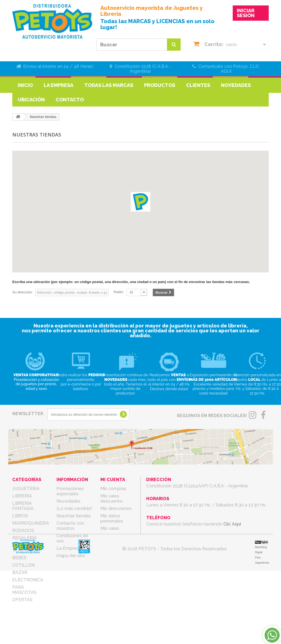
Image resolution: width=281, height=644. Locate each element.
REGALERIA (25, 538)
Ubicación (31, 100)
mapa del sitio (71, 556)
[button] (140, 202)
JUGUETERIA (26, 489)
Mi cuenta (113, 480)
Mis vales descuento (111, 499)
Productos (160, 85)
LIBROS (20, 516)
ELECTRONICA (28, 580)
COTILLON (23, 565)
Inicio (25, 85)
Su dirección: (23, 292)
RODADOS (23, 531)
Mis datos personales (112, 518)
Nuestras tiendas (74, 516)
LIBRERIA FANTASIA (23, 506)
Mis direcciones (116, 508)
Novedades (236, 85)
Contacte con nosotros (70, 526)
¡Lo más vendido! (74, 508)
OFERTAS (22, 600)
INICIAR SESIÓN (246, 13)
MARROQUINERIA (31, 523)
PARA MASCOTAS (24, 590)
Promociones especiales (70, 491)
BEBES (19, 558)
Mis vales (110, 528)
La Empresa (59, 85)
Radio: (119, 292)
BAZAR (20, 572)
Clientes (198, 85)
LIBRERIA (22, 496)
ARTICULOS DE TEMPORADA (28, 548)
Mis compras (113, 489)
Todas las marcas (109, 85)
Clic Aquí (232, 524)
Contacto (70, 100)
